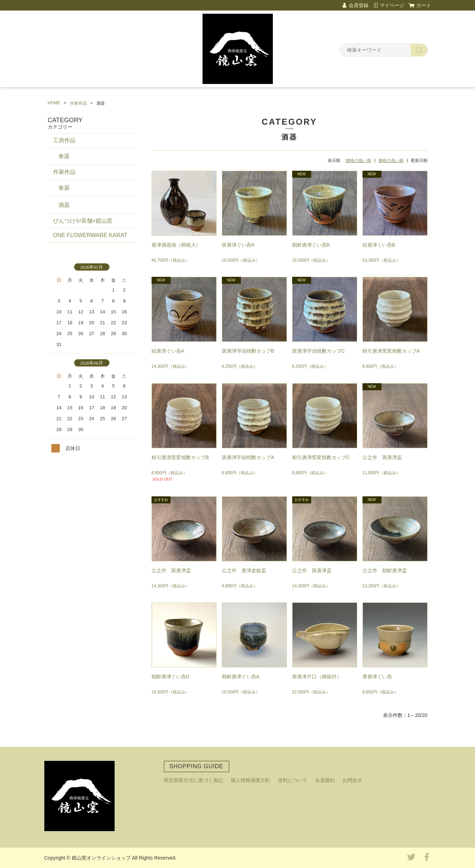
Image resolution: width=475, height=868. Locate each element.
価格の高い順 (391, 161)
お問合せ (352, 780)
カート (424, 5)
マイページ (392, 5)
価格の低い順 (359, 161)
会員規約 (325, 780)
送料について (293, 780)
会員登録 (359, 5)
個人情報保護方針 (250, 780)
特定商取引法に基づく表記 (193, 780)
